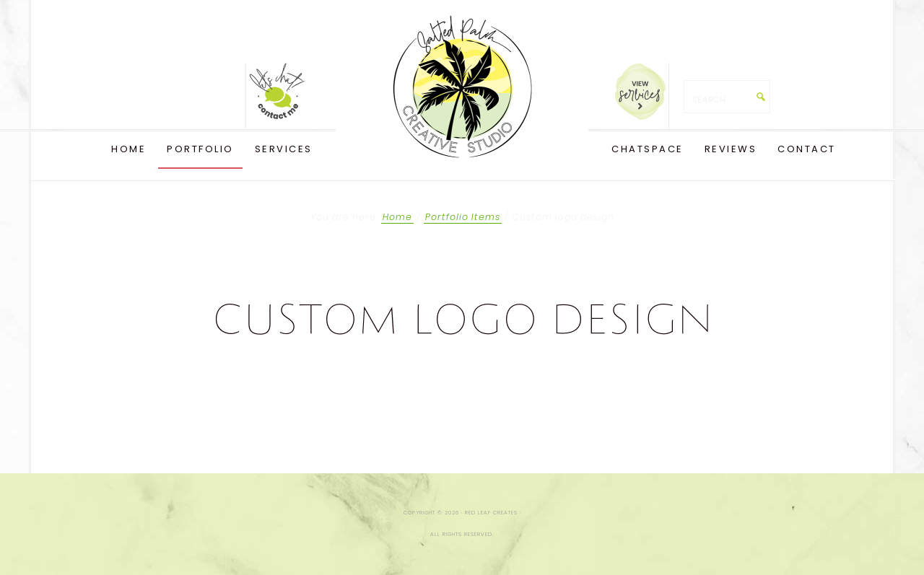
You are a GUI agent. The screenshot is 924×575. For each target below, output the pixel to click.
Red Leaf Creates (462, 87)
